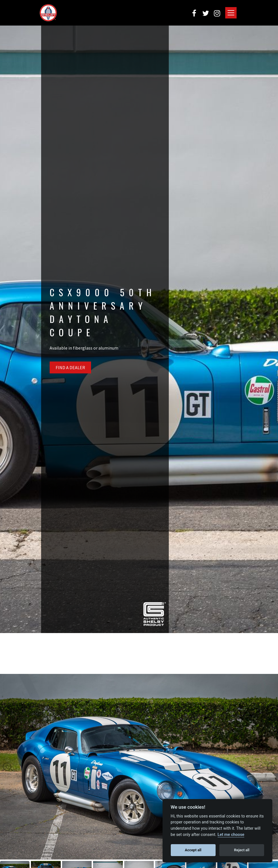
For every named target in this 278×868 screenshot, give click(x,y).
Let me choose (231, 835)
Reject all (242, 850)
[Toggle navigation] (231, 13)
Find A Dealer (70, 367)
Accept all (193, 850)
